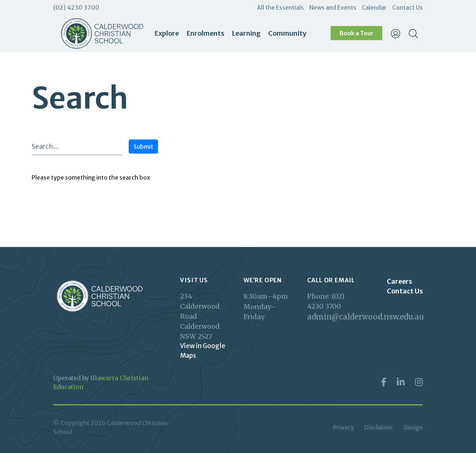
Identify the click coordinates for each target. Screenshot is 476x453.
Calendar (374, 7)
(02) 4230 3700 (76, 7)
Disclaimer (379, 427)
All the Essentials (280, 7)
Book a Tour (356, 33)
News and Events (333, 7)
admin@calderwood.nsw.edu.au (333, 317)
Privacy (344, 427)
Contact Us (408, 7)
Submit (143, 147)
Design (413, 427)
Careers (399, 281)
